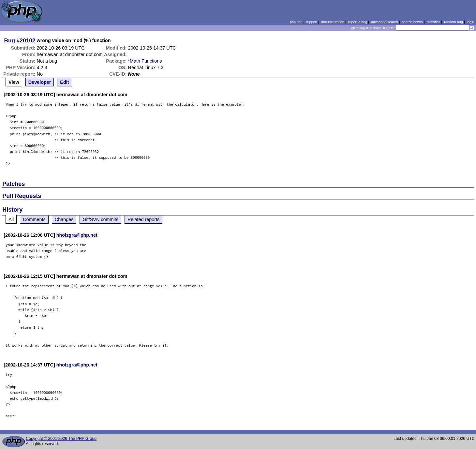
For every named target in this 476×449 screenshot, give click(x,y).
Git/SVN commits (100, 219)
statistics (433, 22)
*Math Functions (145, 61)
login (471, 22)
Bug (10, 40)
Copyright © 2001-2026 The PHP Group (61, 439)
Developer (40, 82)
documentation (333, 22)
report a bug (358, 22)
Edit (64, 82)
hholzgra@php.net (77, 235)
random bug (454, 22)
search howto (412, 22)
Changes (64, 219)
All (11, 219)
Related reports (143, 219)
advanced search (384, 22)
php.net (296, 22)
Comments (34, 219)
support (311, 22)
